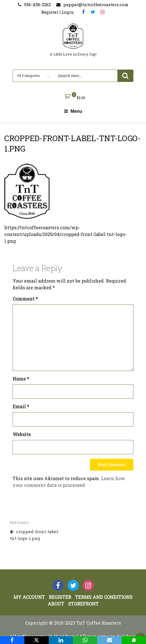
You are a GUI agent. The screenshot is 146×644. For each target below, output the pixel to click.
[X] (37, 640)
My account (29, 597)
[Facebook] (12, 640)
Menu (73, 111)
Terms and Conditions (104, 597)
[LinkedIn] (61, 640)
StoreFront (83, 604)
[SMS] (134, 640)
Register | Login (58, 12)
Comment (25, 299)
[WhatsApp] (85, 640)
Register (60, 597)
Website (22, 434)
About (56, 604)
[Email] (109, 640)
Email (21, 406)
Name (21, 379)
